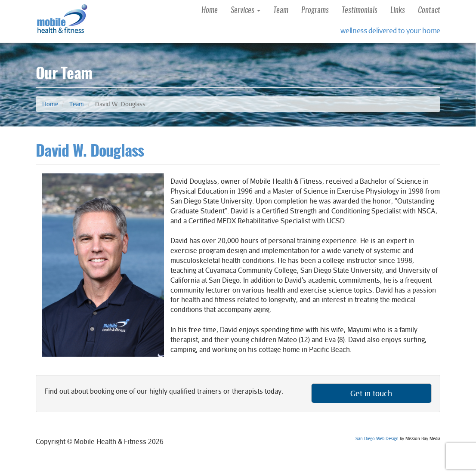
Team (281, 11)
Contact (429, 11)
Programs (315, 11)
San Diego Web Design (377, 438)
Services (246, 11)
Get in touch (371, 393)
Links (398, 11)
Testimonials (360, 11)
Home (210, 11)
